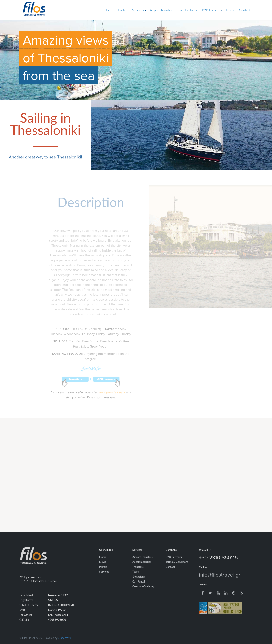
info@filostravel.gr (220, 581)
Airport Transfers (162, 10)
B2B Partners (188, 10)
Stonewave (64, 638)
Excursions (139, 583)
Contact (245, 10)
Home (109, 10)
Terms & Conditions (177, 569)
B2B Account (211, 10)
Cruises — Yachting (143, 593)
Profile (123, 10)
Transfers (138, 573)
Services (138, 10)
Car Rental (139, 588)
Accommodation (142, 569)
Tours (136, 578)
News (230, 10)
